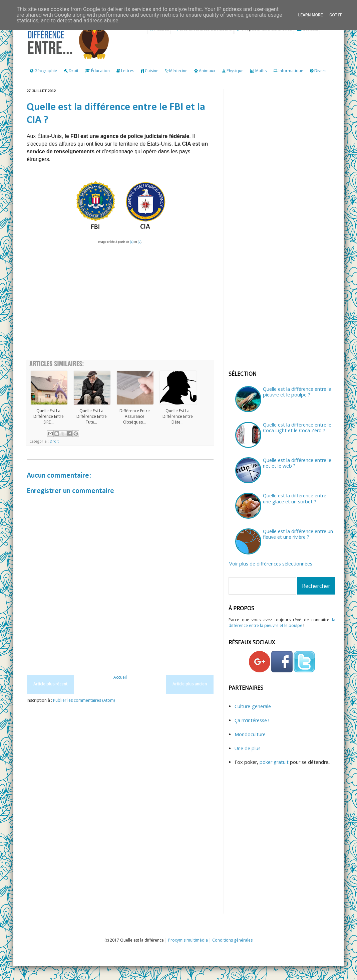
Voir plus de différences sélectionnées (271, 564)
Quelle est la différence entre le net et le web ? (297, 463)
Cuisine (152, 71)
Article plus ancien (190, 684)
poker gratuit (275, 762)
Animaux (207, 71)
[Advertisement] (120, 657)
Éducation (100, 71)
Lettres (128, 71)
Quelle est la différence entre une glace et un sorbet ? (295, 498)
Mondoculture (250, 734)
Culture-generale (253, 706)
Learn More (311, 15)
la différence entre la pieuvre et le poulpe (282, 623)
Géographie (44, 71)
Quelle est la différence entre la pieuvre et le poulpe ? (297, 392)
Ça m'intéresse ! (252, 720)
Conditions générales (232, 940)
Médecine (178, 71)
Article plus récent (50, 684)
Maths (261, 71)
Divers (320, 71)
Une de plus (248, 748)
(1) (132, 242)
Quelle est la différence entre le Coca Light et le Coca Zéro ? (297, 428)
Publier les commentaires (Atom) (84, 700)
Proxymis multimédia (188, 940)
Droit (71, 71)
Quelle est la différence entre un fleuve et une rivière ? (298, 534)
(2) (140, 242)
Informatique (291, 71)
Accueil (120, 677)
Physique (235, 71)
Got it (335, 15)
